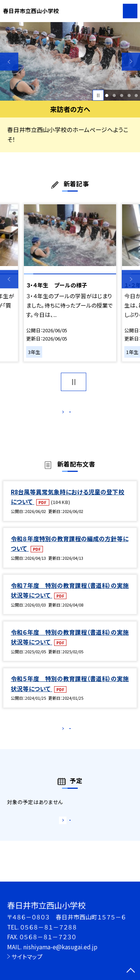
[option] (70, 62)
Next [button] (131, 62)
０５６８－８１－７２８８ (49, 927)
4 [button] (129, 95)
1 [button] (107, 95)
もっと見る (66, 414)
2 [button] (114, 95)
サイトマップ (27, 956)
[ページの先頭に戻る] (131, 971)
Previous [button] (9, 62)
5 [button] (136, 95)
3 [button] (122, 95)
